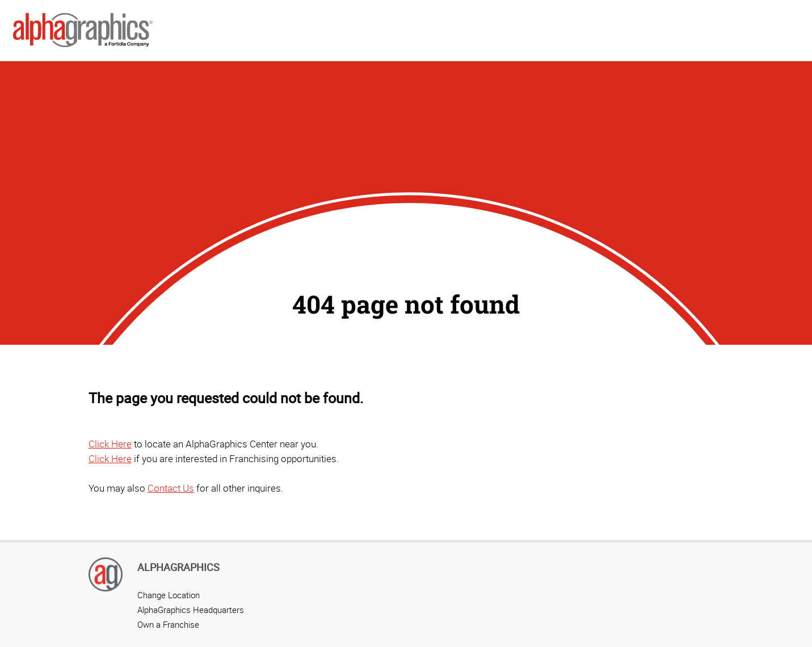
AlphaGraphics (178, 567)
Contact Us (171, 488)
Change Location (169, 595)
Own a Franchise (168, 624)
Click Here (110, 444)
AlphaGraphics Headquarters (191, 610)
